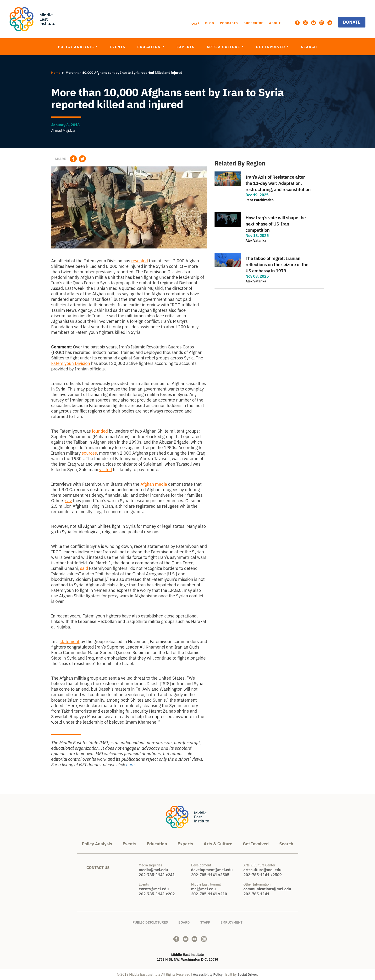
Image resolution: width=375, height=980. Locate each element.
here (130, 765)
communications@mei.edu (267, 889)
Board (184, 922)
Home (56, 73)
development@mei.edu (212, 870)
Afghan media (154, 484)
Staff (205, 922)
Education (150, 47)
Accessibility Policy (208, 974)
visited (106, 470)
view (269, 190)
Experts (185, 47)
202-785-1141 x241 (157, 875)
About (275, 23)
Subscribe (254, 23)
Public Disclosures (150, 922)
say (69, 501)
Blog (210, 23)
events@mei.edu (154, 889)
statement (70, 641)
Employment (232, 922)
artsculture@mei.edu (262, 870)
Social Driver (247, 974)
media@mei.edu (153, 870)
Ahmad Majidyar (63, 131)
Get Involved (271, 47)
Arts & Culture (224, 47)
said (84, 568)
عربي (195, 23)
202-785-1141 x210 (209, 894)
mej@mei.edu (203, 889)
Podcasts (229, 23)
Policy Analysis (76, 47)
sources (89, 453)
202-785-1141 (256, 894)
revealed (140, 261)
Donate (352, 22)
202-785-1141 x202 (157, 894)
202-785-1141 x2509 (263, 875)
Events (118, 47)
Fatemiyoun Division (71, 363)
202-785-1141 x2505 (210, 875)
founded (100, 431)
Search (309, 47)
